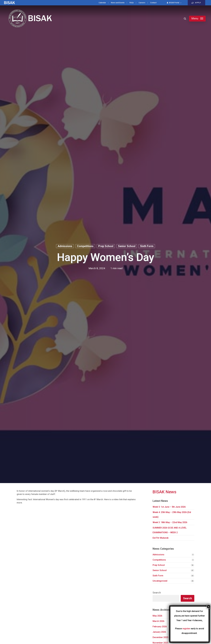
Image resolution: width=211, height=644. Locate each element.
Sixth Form (147, 246)
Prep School (106, 246)
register (186, 629)
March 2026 (158, 621)
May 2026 (157, 616)
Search (157, 593)
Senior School (127, 246)
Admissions (65, 246)
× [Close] (209, 607)
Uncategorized (160, 581)
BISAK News (165, 492)
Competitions (85, 246)
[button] (197, 19)
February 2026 (160, 627)
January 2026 (159, 632)
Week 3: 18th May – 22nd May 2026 (170, 522)
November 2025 (160, 643)
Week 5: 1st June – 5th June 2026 (169, 507)
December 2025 (160, 637)
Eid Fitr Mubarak (161, 538)
